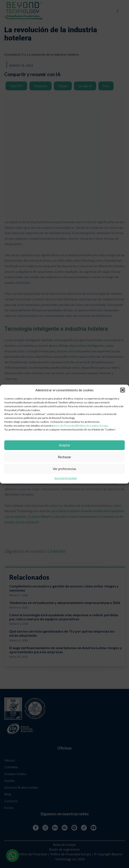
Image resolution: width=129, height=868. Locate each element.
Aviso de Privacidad (65, 426)
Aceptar (65, 445)
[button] (123, 390)
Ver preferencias (64, 469)
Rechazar (64, 457)
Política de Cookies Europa (93, 426)
